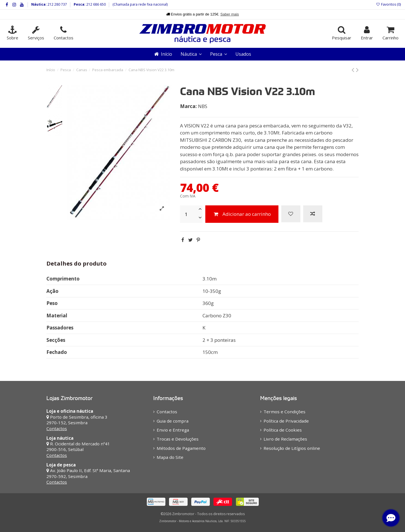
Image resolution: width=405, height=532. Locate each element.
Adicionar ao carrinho (242, 214)
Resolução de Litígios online (292, 448)
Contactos (57, 428)
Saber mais (230, 14)
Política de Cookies (283, 430)
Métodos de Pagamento (181, 448)
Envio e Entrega (173, 430)
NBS (203, 106)
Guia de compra (173, 421)
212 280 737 (57, 4)
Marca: (188, 106)
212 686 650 (96, 4)
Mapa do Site (170, 457)
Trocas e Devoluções (178, 439)
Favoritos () (388, 4)
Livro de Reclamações (285, 439)
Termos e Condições (284, 412)
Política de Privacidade (286, 421)
